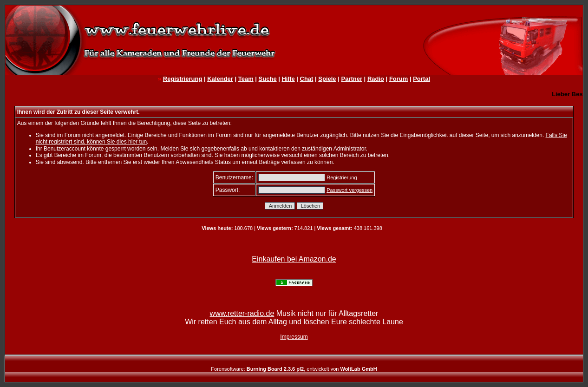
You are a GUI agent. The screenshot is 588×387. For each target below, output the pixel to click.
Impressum (294, 337)
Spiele (327, 79)
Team (246, 79)
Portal (421, 79)
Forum (399, 79)
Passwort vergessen (350, 190)
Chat (307, 79)
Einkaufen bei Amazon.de (294, 259)
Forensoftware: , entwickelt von (294, 369)
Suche (268, 79)
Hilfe (288, 79)
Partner (352, 79)
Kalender (220, 79)
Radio (376, 79)
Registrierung (183, 79)
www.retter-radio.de (242, 313)
